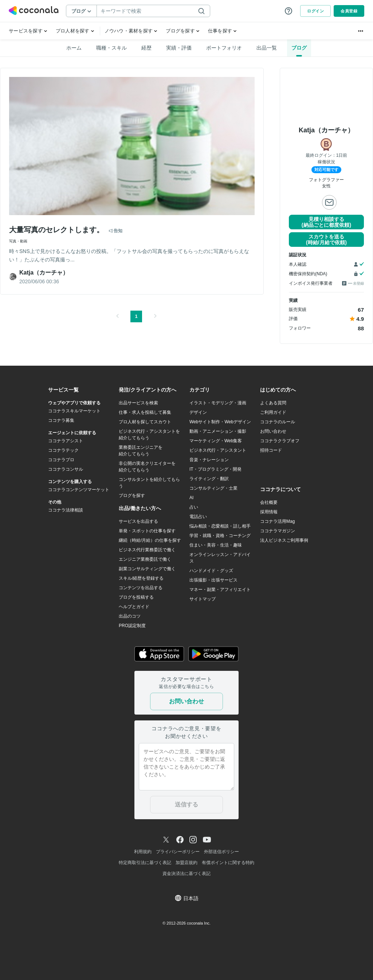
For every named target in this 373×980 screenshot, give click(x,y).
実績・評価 (179, 48)
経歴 (146, 48)
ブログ (299, 48)
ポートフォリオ (224, 48)
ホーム (74, 48)
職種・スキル (111, 48)
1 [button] (136, 316)
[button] (117, 316)
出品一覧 (267, 48)
